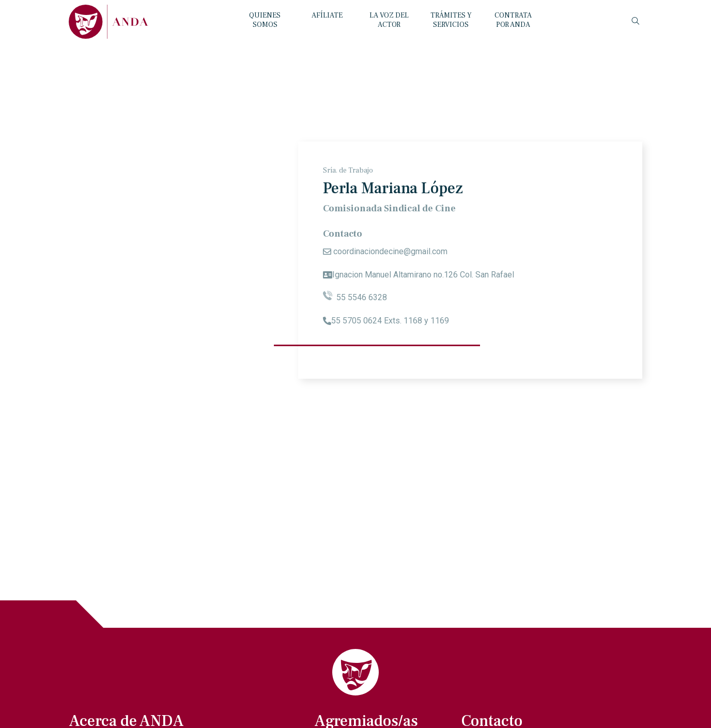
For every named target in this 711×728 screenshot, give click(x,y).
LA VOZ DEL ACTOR (389, 20)
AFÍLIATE (327, 16)
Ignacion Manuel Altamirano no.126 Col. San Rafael (423, 275)
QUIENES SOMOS (265, 20)
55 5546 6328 (355, 297)
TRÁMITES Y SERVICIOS (451, 20)
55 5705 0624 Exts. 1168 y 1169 (390, 321)
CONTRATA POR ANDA (513, 20)
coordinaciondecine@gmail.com (390, 251)
